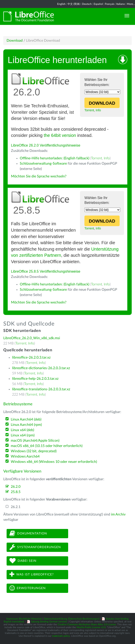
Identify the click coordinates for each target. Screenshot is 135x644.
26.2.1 (16, 507)
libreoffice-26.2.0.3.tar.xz (31, 357)
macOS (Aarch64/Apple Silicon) (35, 441)
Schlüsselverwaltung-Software (43, 164)
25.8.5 (16, 492)
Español (98, 4)
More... (131, 4)
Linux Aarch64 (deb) (26, 419)
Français (110, 4)
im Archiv (118, 514)
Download (15, 41)
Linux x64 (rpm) (23, 435)
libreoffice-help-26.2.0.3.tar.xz (35, 379)
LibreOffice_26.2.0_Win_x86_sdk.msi (32, 338)
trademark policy (61, 636)
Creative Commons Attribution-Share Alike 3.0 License (87, 624)
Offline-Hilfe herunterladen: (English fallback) (55, 158)
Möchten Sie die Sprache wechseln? (39, 176)
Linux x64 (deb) (22, 430)
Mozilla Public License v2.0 (91, 627)
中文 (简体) (74, 4)
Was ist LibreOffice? (32, 574)
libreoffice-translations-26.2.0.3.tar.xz (41, 389)
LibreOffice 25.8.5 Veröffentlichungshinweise (46, 271)
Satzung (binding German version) (49, 622)
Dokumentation (28, 533)
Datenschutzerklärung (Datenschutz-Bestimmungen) (72, 619)
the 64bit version (60, 135)
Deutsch (87, 4)
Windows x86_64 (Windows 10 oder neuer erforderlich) (54, 462)
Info (98, 110)
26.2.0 (16, 487)
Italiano (121, 4)
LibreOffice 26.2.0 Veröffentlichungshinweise (46, 145)
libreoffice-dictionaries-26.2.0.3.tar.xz (41, 368)
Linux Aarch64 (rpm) (26, 425)
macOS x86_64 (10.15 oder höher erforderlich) (47, 446)
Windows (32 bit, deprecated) (34, 451)
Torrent (89, 110)
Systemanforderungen (35, 547)
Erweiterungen (28, 588)
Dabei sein (23, 561)
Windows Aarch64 (25, 456)
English (61, 4)
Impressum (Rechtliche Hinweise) (24, 619)
